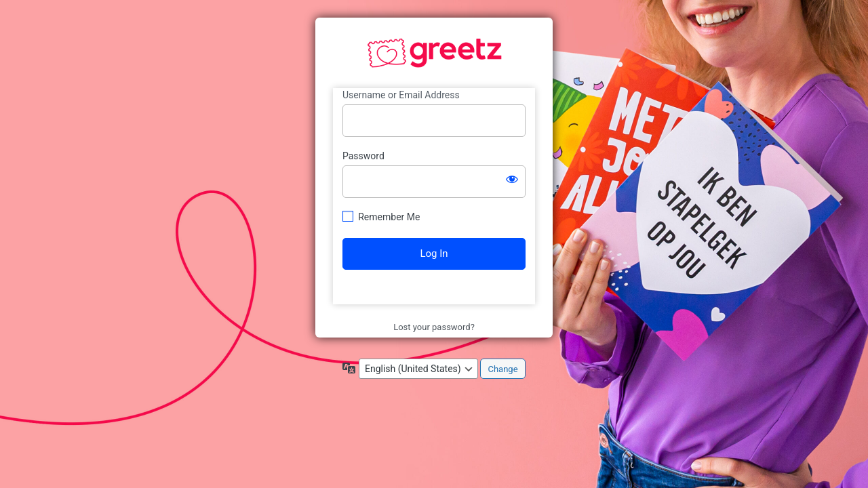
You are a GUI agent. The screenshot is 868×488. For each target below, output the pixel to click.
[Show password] (512, 179)
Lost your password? (434, 327)
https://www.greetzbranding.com (434, 54)
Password (363, 156)
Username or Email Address (401, 95)
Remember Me (389, 217)
